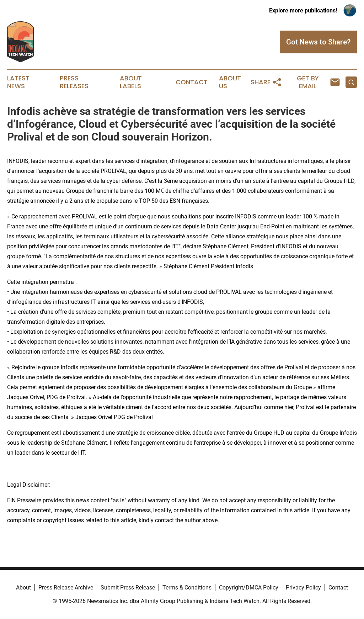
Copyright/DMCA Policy (249, 588)
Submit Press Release (128, 588)
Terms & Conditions (187, 588)
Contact (192, 82)
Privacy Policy (303, 588)
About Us (230, 82)
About (23, 588)
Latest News (18, 82)
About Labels (131, 82)
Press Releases (74, 82)
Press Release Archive (66, 588)
